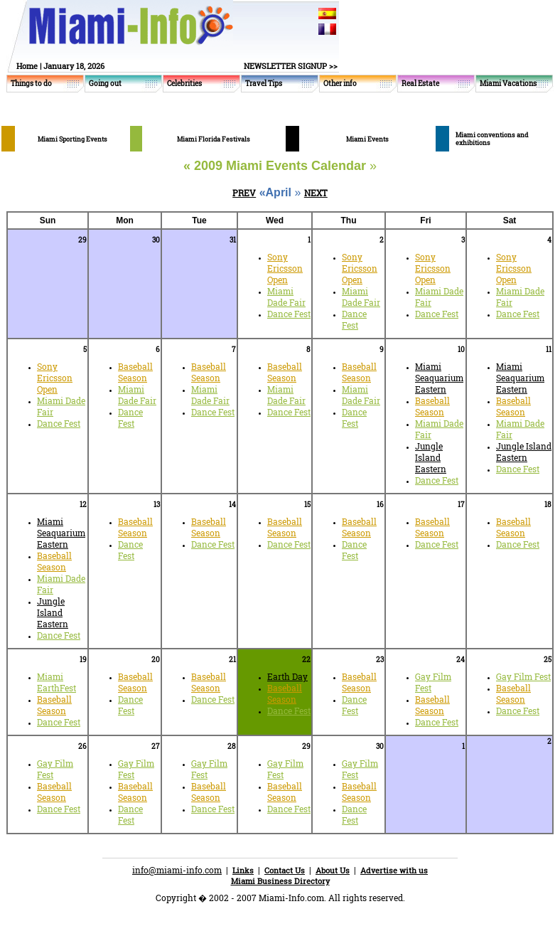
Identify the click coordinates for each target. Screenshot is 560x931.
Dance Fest (289, 314)
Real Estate (420, 84)
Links (243, 870)
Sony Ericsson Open (285, 268)
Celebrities (184, 84)
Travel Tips (264, 84)
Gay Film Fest (523, 676)
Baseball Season (135, 372)
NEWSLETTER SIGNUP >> (291, 66)
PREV (244, 193)
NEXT (316, 193)
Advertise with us (394, 870)
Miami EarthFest (56, 682)
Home (27, 66)
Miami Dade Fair (286, 297)
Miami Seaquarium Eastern (439, 378)
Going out (105, 84)
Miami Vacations (508, 84)
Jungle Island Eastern (431, 457)
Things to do (31, 84)
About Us (333, 870)
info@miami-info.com (177, 870)
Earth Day (287, 676)
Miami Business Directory (280, 881)
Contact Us (285, 870)
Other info (340, 84)
